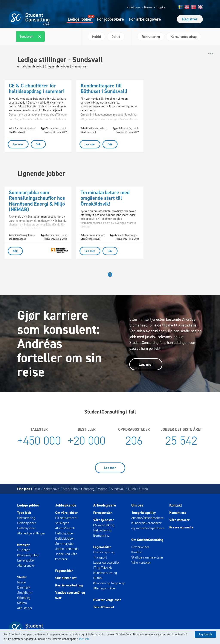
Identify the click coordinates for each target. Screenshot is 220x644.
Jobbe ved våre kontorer (66, 556)
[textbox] (48, 37)
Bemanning (101, 535)
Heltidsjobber (27, 523)
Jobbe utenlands (67, 549)
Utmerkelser (140, 547)
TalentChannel (104, 607)
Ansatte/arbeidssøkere (147, 518)
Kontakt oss (134, 7)
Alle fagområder (105, 588)
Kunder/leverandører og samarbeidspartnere (148, 526)
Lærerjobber (26, 560)
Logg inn (161, 7)
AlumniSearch (65, 528)
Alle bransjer (26, 565)
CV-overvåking (104, 525)
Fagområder (64, 571)
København (51, 489)
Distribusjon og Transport (104, 555)
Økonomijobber (28, 555)
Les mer (146, 364)
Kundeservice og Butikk (105, 575)
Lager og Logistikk (106, 562)
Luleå (132, 489)
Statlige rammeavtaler (147, 557)
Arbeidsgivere (105, 505)
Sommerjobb (64, 544)
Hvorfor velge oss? (107, 600)
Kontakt (176, 505)
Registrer (190, 19)
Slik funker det (66, 578)
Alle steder (25, 608)
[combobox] (47, 37)
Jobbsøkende (66, 505)
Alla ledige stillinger (31, 533)
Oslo (37, 489)
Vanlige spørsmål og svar (70, 595)
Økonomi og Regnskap (109, 583)
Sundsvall (118, 489)
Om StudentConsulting (147, 540)
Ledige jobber (80, 19)
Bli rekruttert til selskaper (66, 520)
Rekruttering (26, 518)
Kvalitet (137, 552)
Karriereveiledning (69, 585)
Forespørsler (103, 513)
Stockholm (70, 489)
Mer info (84, 639)
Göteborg (88, 489)
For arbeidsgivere (145, 19)
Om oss (148, 7)
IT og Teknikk (103, 568)
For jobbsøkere (111, 19)
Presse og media (181, 527)
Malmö (103, 489)
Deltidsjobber (27, 528)
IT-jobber (24, 550)
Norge (21, 582)
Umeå (144, 489)
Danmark (24, 587)
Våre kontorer (141, 562)
